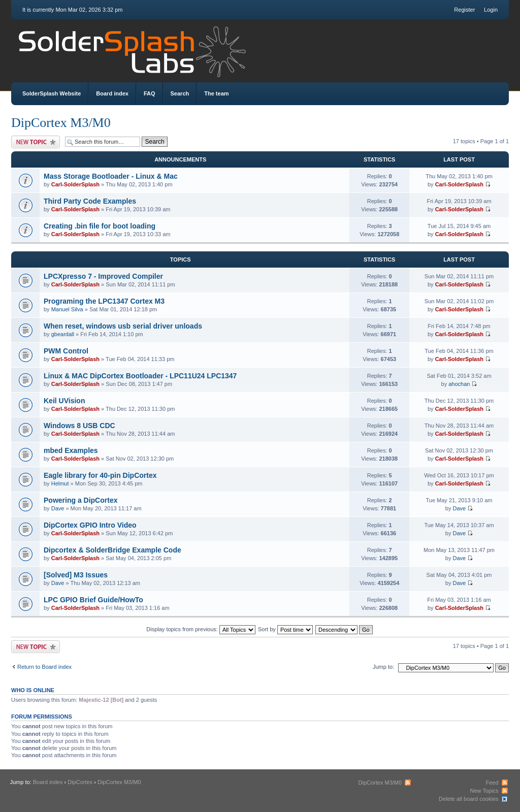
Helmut (60, 483)
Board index (112, 93)
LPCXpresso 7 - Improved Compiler (103, 276)
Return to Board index (44, 667)
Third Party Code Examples (90, 201)
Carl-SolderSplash (75, 184)
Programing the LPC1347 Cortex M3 (104, 301)
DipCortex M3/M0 (61, 123)
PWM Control (66, 351)
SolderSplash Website (52, 93)
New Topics (484, 791)
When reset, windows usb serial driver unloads (123, 326)
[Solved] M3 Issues (76, 575)
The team (216, 93)
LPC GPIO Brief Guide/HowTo (93, 600)
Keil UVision (64, 401)
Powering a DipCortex (80, 500)
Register (464, 10)
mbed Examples (71, 450)
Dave (58, 508)
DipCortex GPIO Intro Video (90, 525)
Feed (492, 783)
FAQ (150, 93)
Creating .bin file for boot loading (100, 226)
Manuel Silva (67, 309)
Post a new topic (36, 142)
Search (180, 93)
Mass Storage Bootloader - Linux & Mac (111, 176)
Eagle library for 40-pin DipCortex (100, 475)
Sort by (285, 629)
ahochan (459, 384)
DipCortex (80, 782)
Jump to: (383, 667)
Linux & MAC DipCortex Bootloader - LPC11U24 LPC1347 (140, 376)
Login (491, 10)
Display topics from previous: (201, 629)
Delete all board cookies (468, 799)
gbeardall (63, 334)
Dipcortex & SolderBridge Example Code (112, 550)
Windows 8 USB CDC (79, 426)
